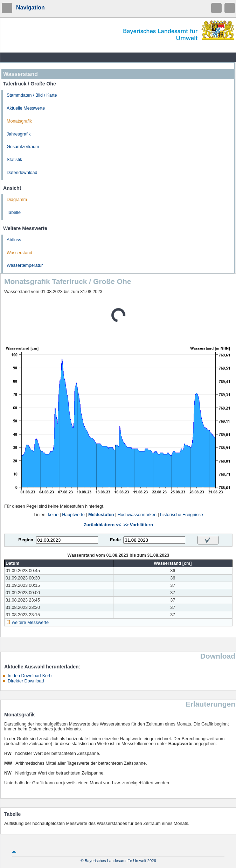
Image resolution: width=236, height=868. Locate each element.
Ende (115, 540)
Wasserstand (19, 253)
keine (53, 515)
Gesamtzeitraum (23, 147)
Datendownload (22, 173)
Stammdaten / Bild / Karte (32, 95)
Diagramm (17, 200)
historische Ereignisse (182, 515)
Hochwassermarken (137, 515)
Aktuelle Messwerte (26, 108)
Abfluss (14, 240)
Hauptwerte (73, 515)
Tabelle (14, 213)
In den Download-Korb (30, 676)
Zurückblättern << (102, 525)
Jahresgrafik (19, 134)
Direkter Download (26, 681)
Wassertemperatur (25, 265)
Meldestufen (101, 515)
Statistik (14, 160)
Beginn (26, 540)
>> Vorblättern (138, 525)
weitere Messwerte (30, 623)
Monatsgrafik (19, 121)
